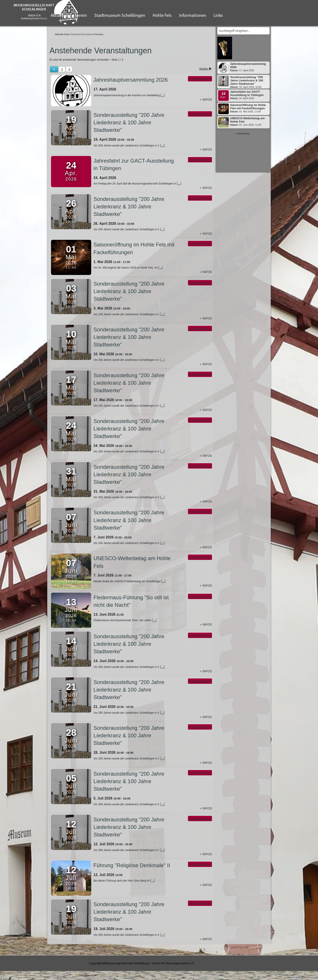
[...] (162, 95)
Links (218, 16)
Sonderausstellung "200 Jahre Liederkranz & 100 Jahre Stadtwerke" (129, 122)
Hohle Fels (162, 16)
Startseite (76, 34)
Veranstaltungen (200, 79)
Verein (81, 16)
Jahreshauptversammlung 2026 (131, 80)
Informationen (193, 16)
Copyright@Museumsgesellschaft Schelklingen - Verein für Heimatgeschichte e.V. (142, 964)
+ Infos (206, 100)
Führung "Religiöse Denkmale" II (132, 865)
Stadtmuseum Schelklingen (120, 16)
